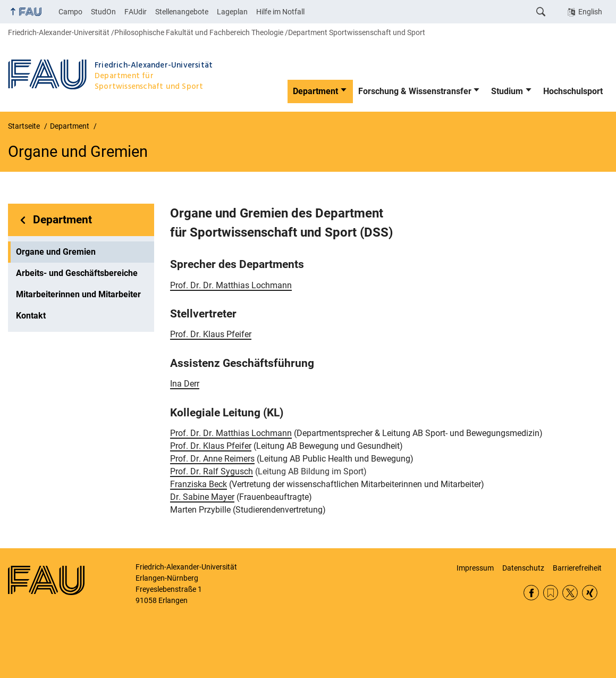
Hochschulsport (573, 91)
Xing (590, 593)
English (590, 12)
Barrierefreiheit (577, 568)
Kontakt (31, 316)
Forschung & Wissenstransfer (415, 91)
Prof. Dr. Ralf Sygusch (212, 471)
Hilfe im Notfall (280, 12)
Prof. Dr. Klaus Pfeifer (211, 334)
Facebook (531, 593)
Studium (507, 91)
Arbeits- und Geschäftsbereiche (77, 273)
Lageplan (232, 12)
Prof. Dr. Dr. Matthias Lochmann (231, 285)
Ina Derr (185, 384)
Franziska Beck (199, 484)
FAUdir (136, 12)
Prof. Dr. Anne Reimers (212, 459)
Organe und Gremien (56, 252)
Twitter (570, 593)
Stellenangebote (182, 12)
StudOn (103, 12)
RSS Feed (551, 593)
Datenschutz (523, 568)
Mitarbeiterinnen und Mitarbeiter (78, 294)
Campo (70, 12)
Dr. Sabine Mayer (202, 497)
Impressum (475, 568)
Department (315, 91)
